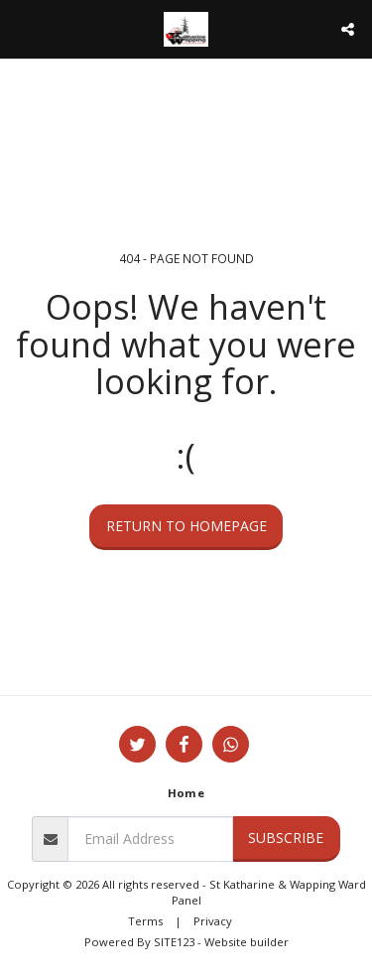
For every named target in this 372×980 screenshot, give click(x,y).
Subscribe (286, 838)
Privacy (213, 921)
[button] (22, 28)
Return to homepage (186, 526)
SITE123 (174, 942)
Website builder (247, 942)
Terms (145, 921)
